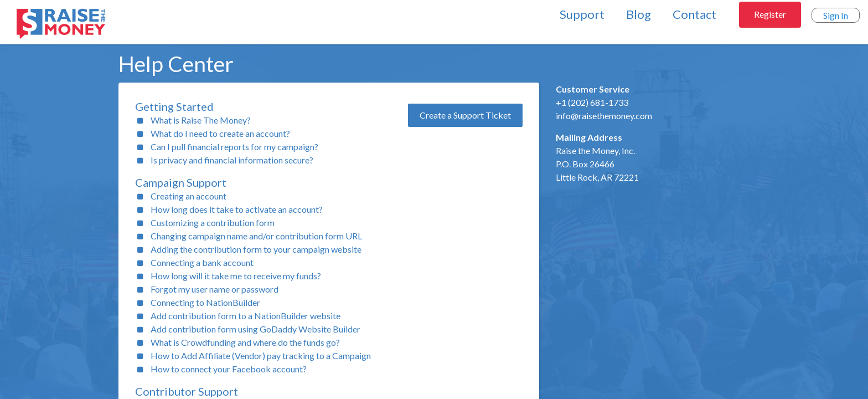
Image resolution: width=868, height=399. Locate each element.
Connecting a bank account (202, 262)
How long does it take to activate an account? (237, 209)
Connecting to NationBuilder (205, 302)
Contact (694, 14)
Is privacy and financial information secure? (232, 160)
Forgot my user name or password (215, 289)
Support (582, 14)
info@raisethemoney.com (604, 116)
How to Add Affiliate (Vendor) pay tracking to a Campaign (261, 355)
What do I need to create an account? (220, 133)
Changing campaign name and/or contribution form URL (256, 236)
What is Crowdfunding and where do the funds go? (245, 342)
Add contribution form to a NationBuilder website (246, 316)
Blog (639, 14)
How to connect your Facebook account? (229, 369)
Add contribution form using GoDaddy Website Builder (255, 329)
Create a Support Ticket (465, 115)
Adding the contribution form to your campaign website (256, 249)
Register (770, 14)
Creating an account (188, 196)
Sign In (836, 15)
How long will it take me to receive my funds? (236, 276)
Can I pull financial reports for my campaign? (234, 147)
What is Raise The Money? (201, 120)
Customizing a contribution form (213, 222)
